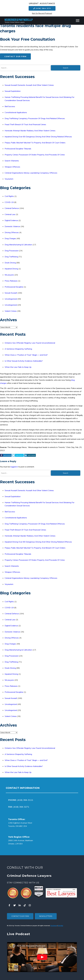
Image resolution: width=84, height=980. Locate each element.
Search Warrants (12, 161)
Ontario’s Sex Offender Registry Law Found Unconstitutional (30, 343)
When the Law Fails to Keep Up (18, 367)
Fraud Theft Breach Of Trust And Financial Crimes (25, 124)
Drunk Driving (10, 263)
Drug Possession (12, 251)
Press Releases (11, 281)
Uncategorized (11, 299)
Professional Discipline (14, 287)
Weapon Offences (12, 167)
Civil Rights (9, 196)
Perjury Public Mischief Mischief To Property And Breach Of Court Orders (35, 143)
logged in (14, 467)
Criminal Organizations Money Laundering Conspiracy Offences (31, 173)
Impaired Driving (11, 269)
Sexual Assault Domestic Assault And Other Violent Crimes (29, 85)
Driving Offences (12, 232)
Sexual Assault (11, 293)
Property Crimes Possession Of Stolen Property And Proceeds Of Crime (35, 155)
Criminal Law (10, 214)
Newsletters (46, 916)
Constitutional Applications (16, 112)
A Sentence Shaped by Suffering (18, 349)
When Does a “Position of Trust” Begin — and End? (26, 355)
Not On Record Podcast (42, 13)
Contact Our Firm (15, 56)
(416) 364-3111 (42, 8)
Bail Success (10, 106)
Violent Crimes (11, 311)
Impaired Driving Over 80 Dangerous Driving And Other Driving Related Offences (38, 137)
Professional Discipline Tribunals (18, 149)
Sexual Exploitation (13, 91)
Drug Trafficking (11, 257)
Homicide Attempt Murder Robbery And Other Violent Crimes (30, 131)
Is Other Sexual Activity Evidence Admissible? (24, 361)
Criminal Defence (12, 208)
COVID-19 (9, 202)
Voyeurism (9, 179)
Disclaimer (54, 926)
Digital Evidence (11, 220)
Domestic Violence (12, 226)
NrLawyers (9, 275)
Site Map (60, 926)
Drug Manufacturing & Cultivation (18, 245)
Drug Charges (10, 238)
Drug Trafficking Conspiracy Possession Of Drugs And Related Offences (35, 118)
